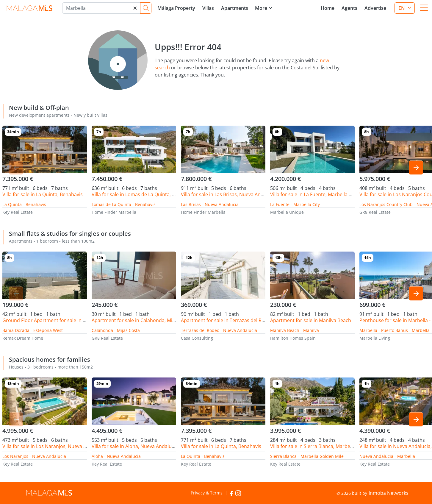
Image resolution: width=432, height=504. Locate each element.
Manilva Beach (285, 330)
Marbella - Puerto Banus (384, 330)
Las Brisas (191, 204)
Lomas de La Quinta (111, 204)
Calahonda (102, 330)
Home (328, 8)
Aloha (97, 456)
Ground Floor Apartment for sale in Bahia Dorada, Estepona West (76, 320)
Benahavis (36, 204)
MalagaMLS (29, 8)
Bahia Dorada (16, 330)
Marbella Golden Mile (322, 456)
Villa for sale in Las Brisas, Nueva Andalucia (229, 194)
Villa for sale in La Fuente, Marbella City (314, 194)
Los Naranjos (15, 456)
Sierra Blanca (283, 456)
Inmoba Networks (389, 493)
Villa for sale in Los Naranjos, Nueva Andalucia (54, 446)
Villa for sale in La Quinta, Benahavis (43, 194)
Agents (349, 8)
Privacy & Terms (207, 493)
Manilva (311, 330)
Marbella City (307, 204)
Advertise (375, 8)
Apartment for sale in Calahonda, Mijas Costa (142, 320)
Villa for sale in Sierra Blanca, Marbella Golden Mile (327, 446)
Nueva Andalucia (222, 204)
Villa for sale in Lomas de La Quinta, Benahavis (143, 194)
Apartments (235, 8)
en (402, 8)
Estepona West (48, 330)
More (261, 8)
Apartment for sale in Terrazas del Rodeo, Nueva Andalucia (247, 320)
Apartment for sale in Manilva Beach (311, 320)
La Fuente (280, 204)
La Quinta (12, 204)
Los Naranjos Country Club (386, 204)
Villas (208, 8)
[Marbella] (101, 8)
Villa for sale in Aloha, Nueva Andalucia (135, 446)
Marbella (421, 330)
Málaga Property (176, 8)
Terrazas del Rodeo (200, 330)
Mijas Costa (128, 330)
